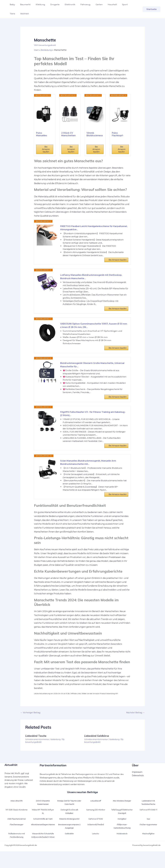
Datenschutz (138, 789)
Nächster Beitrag (135, 726)
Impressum (137, 785)
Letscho (96, 847)
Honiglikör (122, 832)
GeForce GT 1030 (96, 832)
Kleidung (38, 4)
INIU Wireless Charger (122, 814)
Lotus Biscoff (96, 814)
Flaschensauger (17, 838)
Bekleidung (57, 753)
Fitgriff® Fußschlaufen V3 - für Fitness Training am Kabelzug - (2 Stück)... (91, 423)
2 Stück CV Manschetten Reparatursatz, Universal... (69, 134)
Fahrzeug (80, 4)
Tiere (126, 4)
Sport (116, 4)
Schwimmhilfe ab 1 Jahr (43, 832)
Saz (148, 832)
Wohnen (14, 14)
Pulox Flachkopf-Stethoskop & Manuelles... (119, 134)
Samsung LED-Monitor (96, 823)
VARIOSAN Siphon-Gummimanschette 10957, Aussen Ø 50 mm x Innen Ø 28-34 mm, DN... (94, 330)
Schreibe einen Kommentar (38, 753)
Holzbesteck (122, 847)
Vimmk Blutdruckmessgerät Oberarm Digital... (95, 134)
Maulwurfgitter (148, 847)
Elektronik (65, 4)
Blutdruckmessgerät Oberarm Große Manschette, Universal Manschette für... (90, 372)
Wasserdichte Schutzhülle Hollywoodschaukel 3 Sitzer (43, 850)
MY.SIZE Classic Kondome (17, 823)
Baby (12, 4)
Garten (92, 4)
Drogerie (51, 4)
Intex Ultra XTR (17, 814)
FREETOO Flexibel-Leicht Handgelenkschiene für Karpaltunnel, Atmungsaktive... (90, 228)
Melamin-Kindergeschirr (69, 832)
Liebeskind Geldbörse (97, 749)
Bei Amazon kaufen (46, 149)
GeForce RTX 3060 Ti (148, 823)
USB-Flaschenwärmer (17, 832)
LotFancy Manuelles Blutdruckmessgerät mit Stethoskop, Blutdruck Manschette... (88, 279)
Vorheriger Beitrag (31, 726)
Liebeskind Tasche (37, 749)
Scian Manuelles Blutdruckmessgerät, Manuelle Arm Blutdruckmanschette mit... (92, 474)
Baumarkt (24, 4)
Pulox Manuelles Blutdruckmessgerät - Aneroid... (44, 134)
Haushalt (105, 4)
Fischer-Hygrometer (148, 838)
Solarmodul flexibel (96, 838)
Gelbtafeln (69, 847)
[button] (151, 9)
